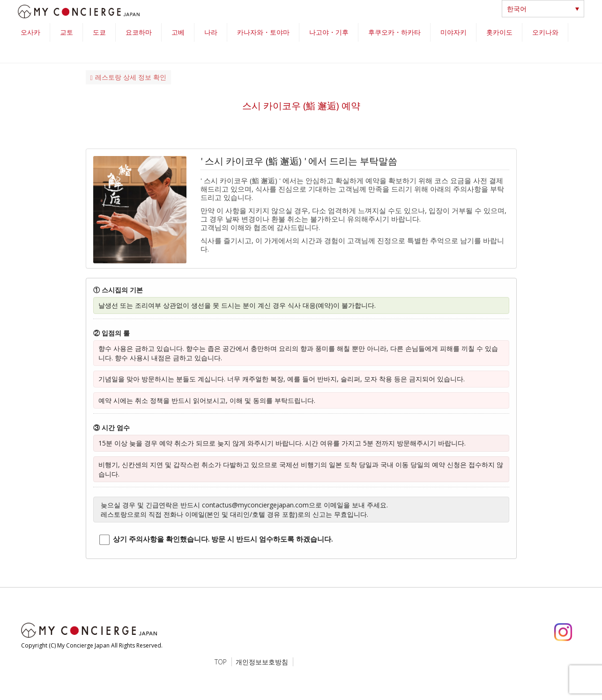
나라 (211, 32)
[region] (301, 43)
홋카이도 (499, 32)
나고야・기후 (329, 32)
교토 (67, 32)
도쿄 (99, 32)
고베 (178, 32)
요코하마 (139, 32)
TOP (221, 662)
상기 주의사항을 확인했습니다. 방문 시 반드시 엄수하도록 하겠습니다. (223, 539)
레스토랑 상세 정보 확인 (128, 77)
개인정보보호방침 (262, 662)
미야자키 (453, 32)
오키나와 (545, 32)
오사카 (30, 32)
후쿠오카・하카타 (394, 32)
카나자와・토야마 (263, 32)
